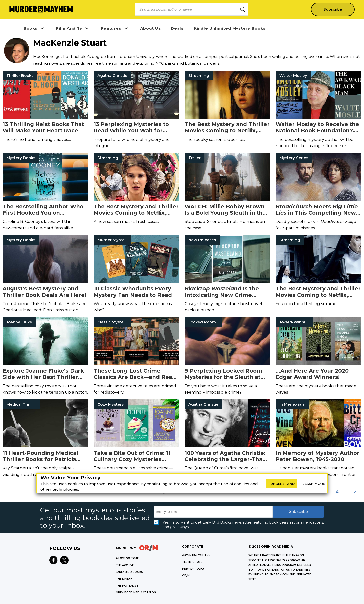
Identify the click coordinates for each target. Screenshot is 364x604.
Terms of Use (192, 562)
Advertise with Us (196, 555)
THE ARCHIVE (125, 565)
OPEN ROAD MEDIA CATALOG (136, 592)
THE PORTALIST (127, 586)
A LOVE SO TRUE (127, 558)
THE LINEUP (124, 579)
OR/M (186, 576)
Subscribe (333, 9)
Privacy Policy (193, 569)
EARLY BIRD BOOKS (129, 572)
